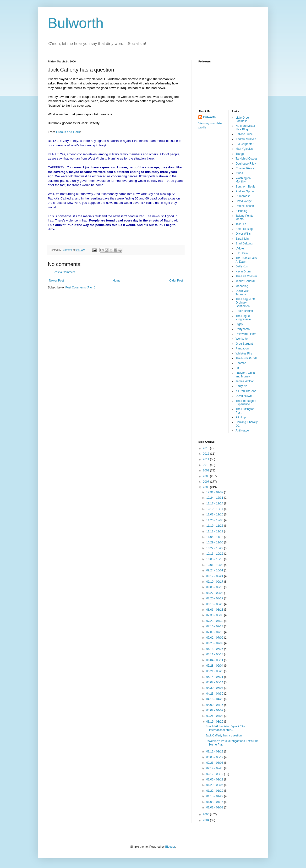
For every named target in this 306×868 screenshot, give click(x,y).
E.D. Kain (242, 253)
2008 (207, 476)
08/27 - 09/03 (215, 593)
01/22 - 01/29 (215, 791)
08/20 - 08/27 (215, 598)
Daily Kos (242, 266)
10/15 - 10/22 (215, 554)
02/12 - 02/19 (215, 774)
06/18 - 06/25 (215, 649)
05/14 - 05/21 (215, 677)
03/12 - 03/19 (215, 752)
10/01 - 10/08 (215, 565)
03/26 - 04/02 (215, 716)
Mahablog (242, 286)
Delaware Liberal (246, 334)
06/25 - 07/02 (215, 643)
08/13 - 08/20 (215, 604)
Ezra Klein (242, 239)
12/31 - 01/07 (215, 492)
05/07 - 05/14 (215, 682)
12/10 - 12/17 (215, 509)
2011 (207, 459)
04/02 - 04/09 (215, 710)
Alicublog (242, 211)
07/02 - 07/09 (215, 638)
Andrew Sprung (246, 191)
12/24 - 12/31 (215, 498)
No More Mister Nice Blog (246, 127)
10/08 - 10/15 (215, 559)
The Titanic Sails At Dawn (246, 260)
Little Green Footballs (243, 119)
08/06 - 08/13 (215, 610)
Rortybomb (243, 329)
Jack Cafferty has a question (224, 735)
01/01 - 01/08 (215, 807)
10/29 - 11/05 (215, 542)
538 (238, 368)
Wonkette (242, 339)
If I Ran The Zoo (246, 391)
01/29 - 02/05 (215, 785)
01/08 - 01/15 (215, 802)
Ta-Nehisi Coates (247, 159)
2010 (207, 465)
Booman (241, 363)
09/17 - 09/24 (215, 576)
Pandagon (242, 348)
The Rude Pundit (246, 358)
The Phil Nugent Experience (246, 403)
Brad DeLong (244, 243)
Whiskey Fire (244, 354)
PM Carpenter (245, 144)
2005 (207, 814)
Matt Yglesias (244, 149)
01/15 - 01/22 (215, 796)
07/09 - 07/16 (215, 632)
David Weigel (244, 201)
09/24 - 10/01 (215, 570)
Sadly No (242, 386)
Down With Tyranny (243, 293)
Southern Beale (246, 187)
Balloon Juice (244, 134)
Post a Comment (64, 272)
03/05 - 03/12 (215, 757)
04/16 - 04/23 (215, 699)
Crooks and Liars (68, 132)
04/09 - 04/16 (215, 705)
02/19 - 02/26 (215, 768)
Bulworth (76, 23)
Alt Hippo (242, 417)
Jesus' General (245, 281)
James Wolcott (245, 381)
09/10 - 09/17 (215, 582)
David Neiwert (245, 396)
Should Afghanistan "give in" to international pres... (225, 728)
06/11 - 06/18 (215, 654)
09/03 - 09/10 (215, 587)
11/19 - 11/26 (215, 526)
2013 (207, 448)
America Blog (244, 229)
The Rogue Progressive (243, 318)
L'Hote (240, 249)
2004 (207, 820)
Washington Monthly (243, 180)
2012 (207, 454)
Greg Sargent (244, 344)
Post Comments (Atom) (80, 287)
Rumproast (243, 196)
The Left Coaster (246, 276)
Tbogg (240, 154)
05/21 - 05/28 (215, 671)
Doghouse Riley (246, 164)
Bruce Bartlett (244, 311)
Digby (239, 324)
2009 (207, 470)
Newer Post (56, 281)
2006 (207, 487)
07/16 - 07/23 (215, 626)
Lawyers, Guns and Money (245, 375)
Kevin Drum (243, 271)
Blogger (170, 847)
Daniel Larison (245, 206)
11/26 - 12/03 (215, 520)
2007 (207, 482)
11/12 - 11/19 (215, 531)
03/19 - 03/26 (215, 722)
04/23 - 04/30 (215, 694)
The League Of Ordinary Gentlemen (245, 303)
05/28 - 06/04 (215, 666)
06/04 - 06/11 (215, 660)
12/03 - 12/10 (215, 514)
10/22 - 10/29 (215, 548)
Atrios (239, 173)
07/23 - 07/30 (215, 621)
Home (117, 281)
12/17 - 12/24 (215, 503)
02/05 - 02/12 (215, 780)
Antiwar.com (243, 431)
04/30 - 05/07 (215, 688)
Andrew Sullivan (246, 139)
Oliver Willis (243, 234)
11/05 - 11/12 (215, 537)
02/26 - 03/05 (215, 763)
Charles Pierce (245, 168)
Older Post (176, 281)
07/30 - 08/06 (215, 615)
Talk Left (241, 224)
